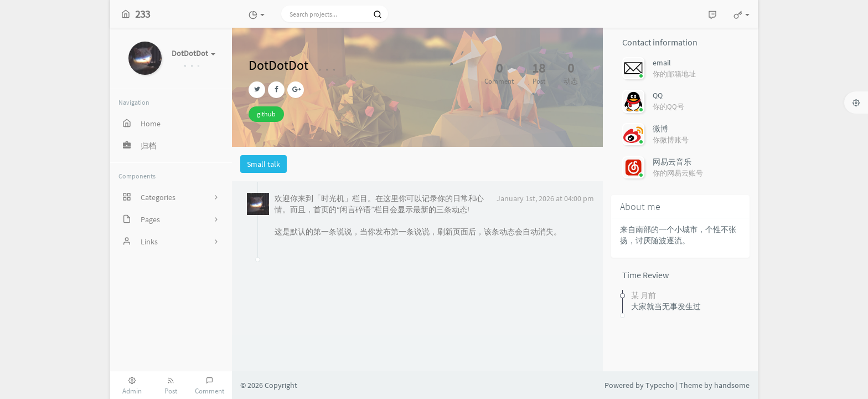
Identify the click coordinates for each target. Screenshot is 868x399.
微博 (660, 129)
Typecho (660, 385)
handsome (732, 385)
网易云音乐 (672, 162)
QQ (658, 95)
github (266, 114)
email (662, 63)
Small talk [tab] (263, 164)
